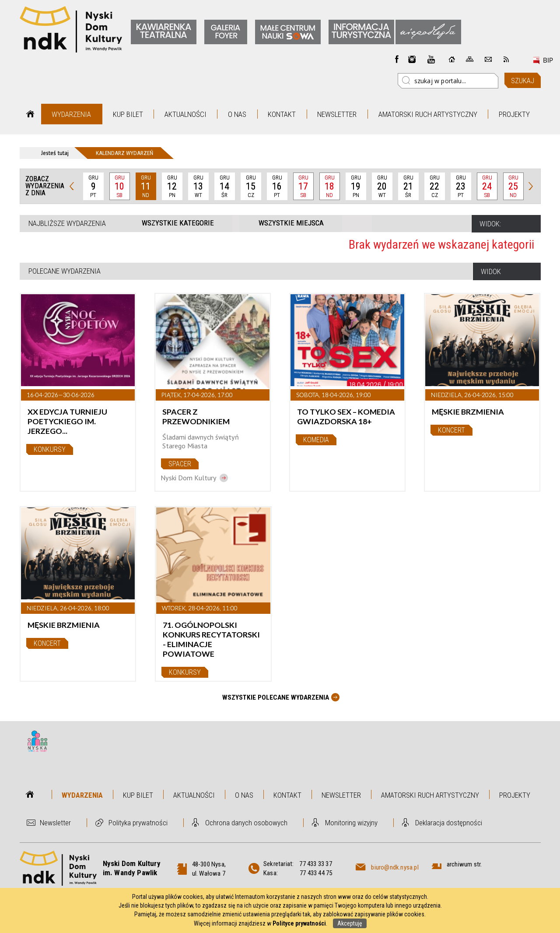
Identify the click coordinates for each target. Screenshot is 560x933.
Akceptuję (350, 923)
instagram (412, 59)
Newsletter (337, 114)
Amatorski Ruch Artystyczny (428, 114)
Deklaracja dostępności (449, 823)
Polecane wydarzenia (65, 271)
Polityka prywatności (138, 823)
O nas (237, 114)
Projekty (514, 114)
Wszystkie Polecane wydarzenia (276, 697)
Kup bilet (128, 114)
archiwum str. (464, 864)
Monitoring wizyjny (351, 823)
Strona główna (30, 114)
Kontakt (282, 114)
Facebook (397, 59)
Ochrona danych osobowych (246, 823)
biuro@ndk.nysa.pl (395, 867)
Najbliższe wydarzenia (67, 223)
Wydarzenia (71, 114)
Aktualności (185, 114)
